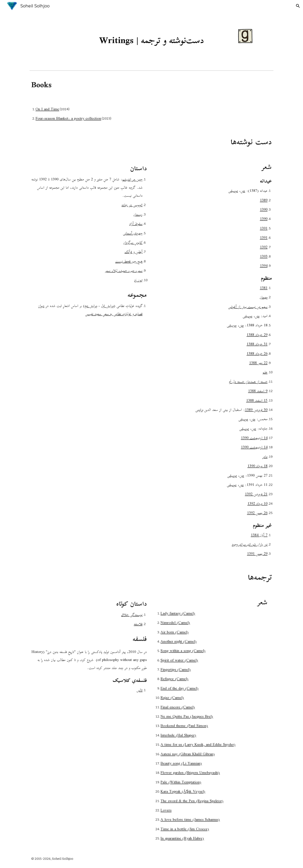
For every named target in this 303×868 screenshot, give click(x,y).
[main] (152, 40)
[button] (298, 6)
